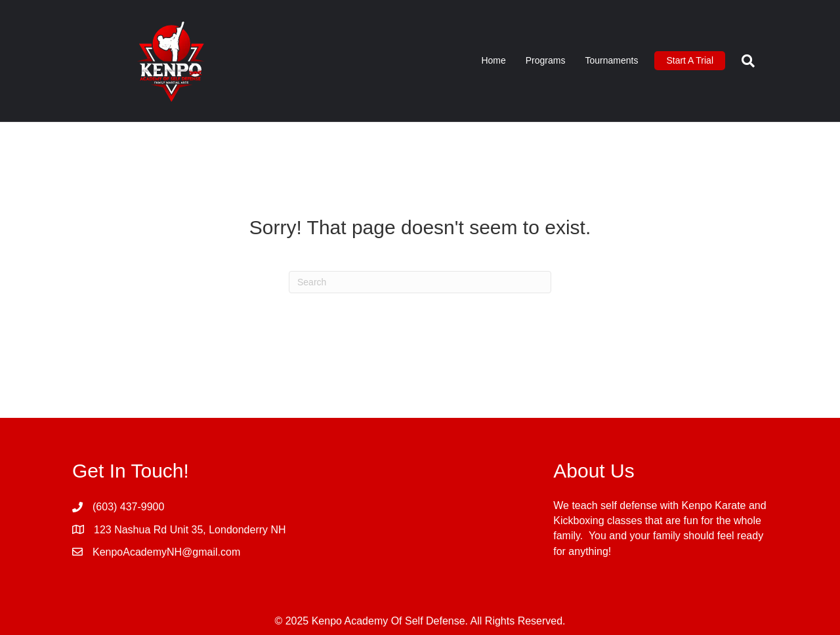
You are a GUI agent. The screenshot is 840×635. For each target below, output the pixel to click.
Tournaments (611, 60)
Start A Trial (690, 60)
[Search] (743, 61)
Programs (546, 60)
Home (493, 60)
